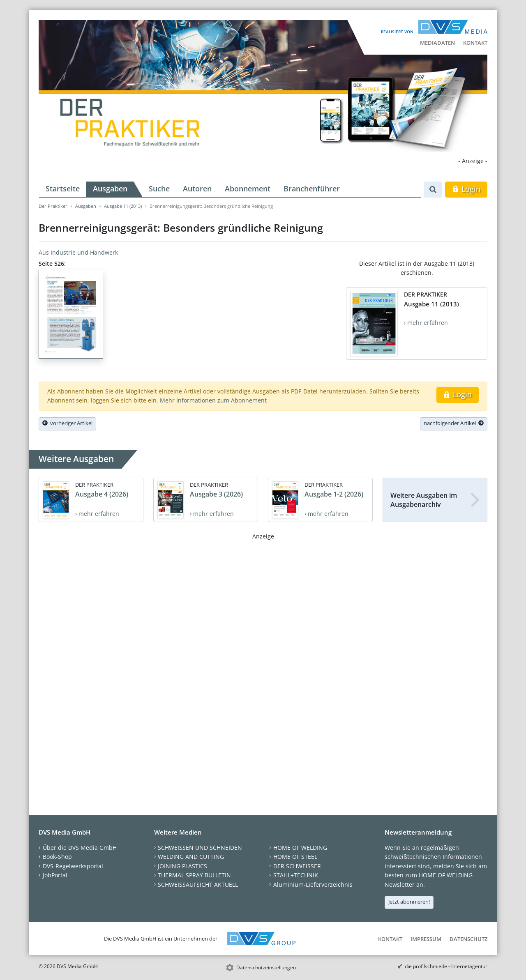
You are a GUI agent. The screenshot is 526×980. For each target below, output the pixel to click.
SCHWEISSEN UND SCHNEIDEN (200, 848)
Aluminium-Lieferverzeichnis (313, 885)
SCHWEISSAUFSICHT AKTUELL (198, 885)
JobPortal (55, 875)
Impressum (426, 939)
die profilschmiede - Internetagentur (446, 966)
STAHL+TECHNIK (296, 875)
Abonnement (248, 189)
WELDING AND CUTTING (191, 857)
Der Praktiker (53, 206)
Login (466, 189)
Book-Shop (57, 857)
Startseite (63, 189)
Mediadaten (437, 43)
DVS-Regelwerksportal (73, 866)
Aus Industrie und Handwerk (78, 252)
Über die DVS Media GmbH (80, 848)
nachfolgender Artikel (454, 423)
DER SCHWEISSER (297, 866)
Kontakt (475, 43)
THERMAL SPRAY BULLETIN (194, 875)
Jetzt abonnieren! (409, 902)
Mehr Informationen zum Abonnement (213, 400)
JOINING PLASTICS (182, 866)
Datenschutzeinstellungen (266, 967)
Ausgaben (110, 189)
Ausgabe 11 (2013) (123, 206)
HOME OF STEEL (295, 857)
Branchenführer (312, 189)
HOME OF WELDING (300, 848)
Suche (159, 189)
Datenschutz (468, 939)
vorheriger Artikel (67, 423)
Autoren (197, 189)
